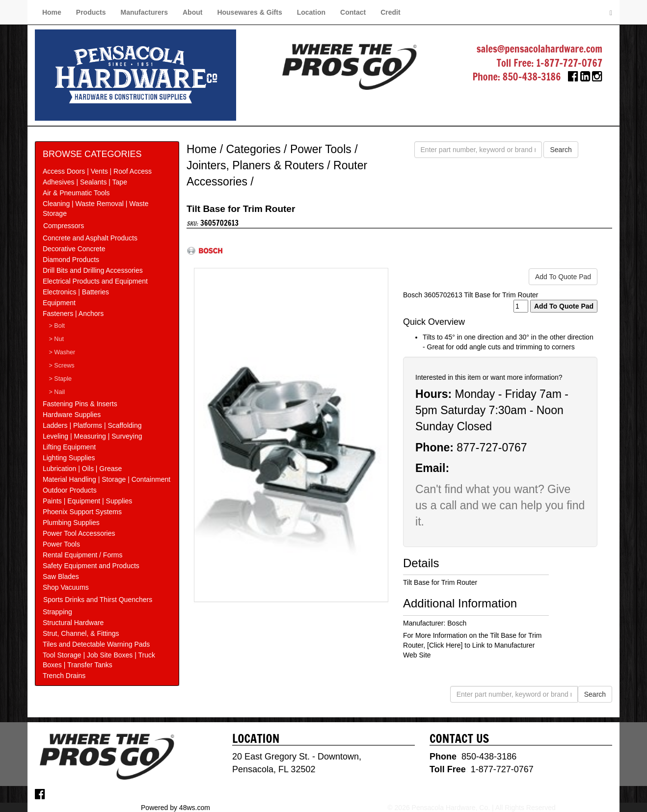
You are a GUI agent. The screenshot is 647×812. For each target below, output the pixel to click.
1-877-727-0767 (569, 63)
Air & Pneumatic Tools (76, 193)
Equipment (59, 303)
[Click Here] (445, 645)
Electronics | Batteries (76, 292)
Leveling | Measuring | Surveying (93, 436)
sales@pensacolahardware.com (539, 49)
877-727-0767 (492, 447)
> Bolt (57, 326)
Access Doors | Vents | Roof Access (97, 171)
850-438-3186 (532, 77)
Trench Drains (64, 676)
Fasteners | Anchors (73, 314)
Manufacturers (144, 12)
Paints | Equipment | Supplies (87, 501)
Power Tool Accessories (79, 533)
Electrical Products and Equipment (95, 281)
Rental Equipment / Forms (83, 555)
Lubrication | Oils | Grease (82, 469)
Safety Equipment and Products (91, 566)
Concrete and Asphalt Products (90, 238)
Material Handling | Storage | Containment (107, 479)
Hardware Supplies (72, 415)
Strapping (57, 612)
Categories (253, 149)
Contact (353, 12)
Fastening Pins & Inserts (80, 404)
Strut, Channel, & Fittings (81, 633)
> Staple (61, 379)
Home (52, 12)
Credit (390, 12)
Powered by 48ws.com (175, 807)
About (192, 12)
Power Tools (61, 544)
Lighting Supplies (69, 458)
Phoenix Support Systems (82, 512)
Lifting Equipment (69, 447)
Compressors (64, 226)
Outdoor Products (70, 490)
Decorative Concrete (74, 249)
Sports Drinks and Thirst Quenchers (98, 600)
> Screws (62, 366)
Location (311, 12)
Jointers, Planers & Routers (255, 165)
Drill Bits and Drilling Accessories (93, 270)
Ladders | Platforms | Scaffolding (92, 425)
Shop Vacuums (66, 587)
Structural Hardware (73, 623)
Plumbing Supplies (71, 523)
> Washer (62, 352)
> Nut (56, 339)
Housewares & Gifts (249, 12)
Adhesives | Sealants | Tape (85, 182)
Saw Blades (61, 576)
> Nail (57, 392)
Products (91, 12)
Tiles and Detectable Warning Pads (96, 644)
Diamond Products (71, 260)
